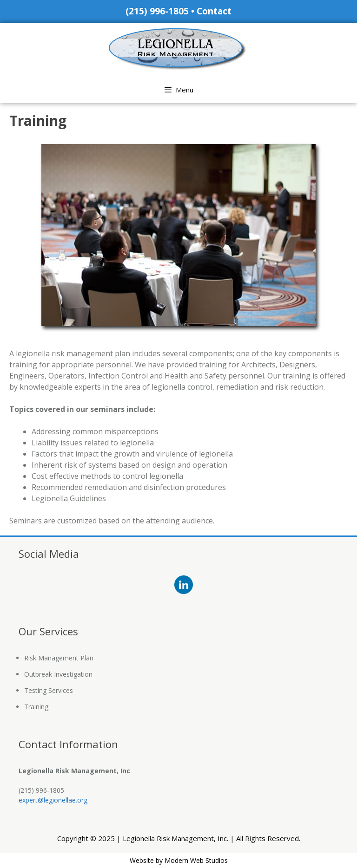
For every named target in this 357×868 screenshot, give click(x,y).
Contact (214, 11)
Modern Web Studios (196, 860)
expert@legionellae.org (53, 800)
